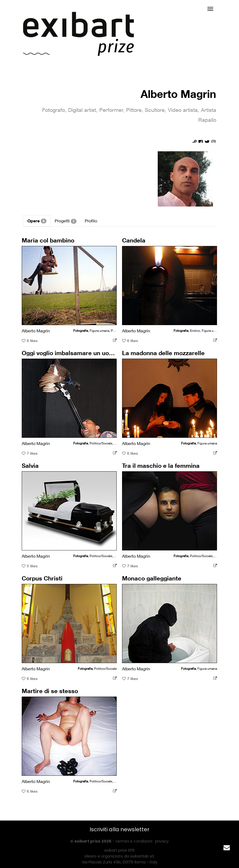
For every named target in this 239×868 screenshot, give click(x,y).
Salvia (32, 468)
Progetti (66, 221)
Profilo (91, 221)
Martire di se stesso (50, 693)
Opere (37, 221)
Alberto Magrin (178, 94)
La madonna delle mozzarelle (163, 355)
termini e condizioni (134, 841)
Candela (135, 242)
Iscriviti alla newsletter (119, 829)
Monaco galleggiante (152, 580)
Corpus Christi (43, 580)
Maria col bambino (49, 242)
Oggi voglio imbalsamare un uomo (69, 355)
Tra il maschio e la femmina (161, 468)
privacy (162, 841)
